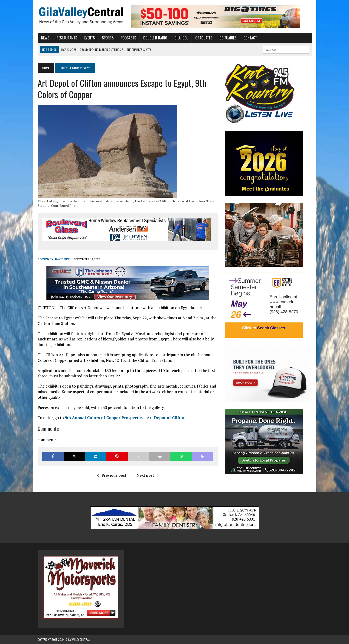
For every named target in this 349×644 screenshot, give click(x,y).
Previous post (112, 475)
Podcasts (128, 38)
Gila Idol (181, 38)
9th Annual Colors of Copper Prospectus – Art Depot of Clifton (125, 418)
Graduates (204, 38)
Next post (147, 475)
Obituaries (228, 38)
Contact (250, 38)
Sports (108, 38)
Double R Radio (155, 38)
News (45, 38)
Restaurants (67, 38)
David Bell (63, 259)
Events (90, 38)
